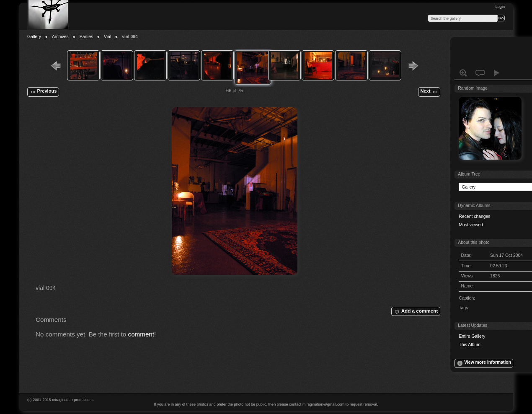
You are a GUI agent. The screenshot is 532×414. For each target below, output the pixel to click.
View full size (463, 73)
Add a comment (416, 311)
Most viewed (471, 225)
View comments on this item (480, 73)
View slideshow (497, 73)
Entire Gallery (472, 336)
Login (500, 7)
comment (141, 334)
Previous (43, 92)
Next (429, 92)
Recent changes (474, 216)
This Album (469, 345)
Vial (107, 37)
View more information (484, 363)
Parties (86, 37)
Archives (60, 37)
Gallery (34, 37)
